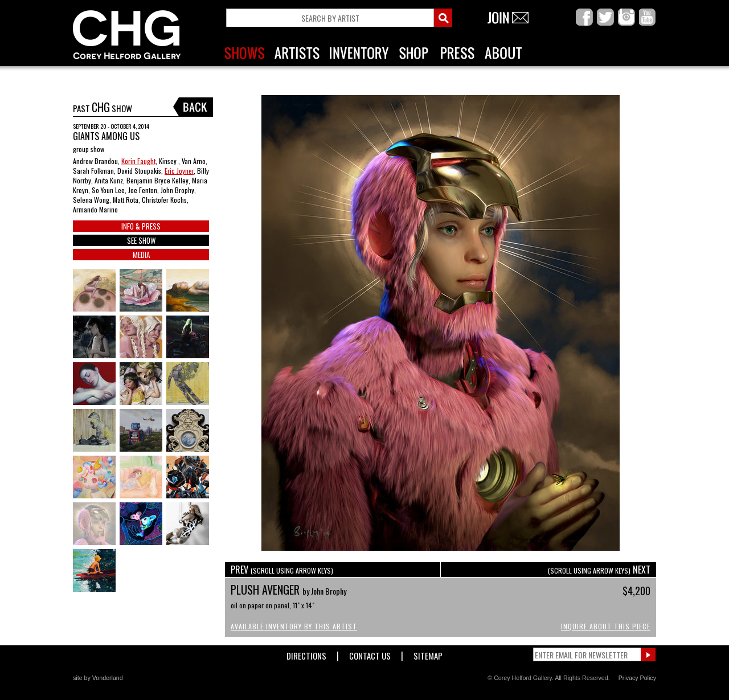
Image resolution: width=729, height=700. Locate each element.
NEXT (599, 570)
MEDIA (141, 255)
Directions (306, 654)
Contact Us (370, 654)
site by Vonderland (98, 678)
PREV (282, 570)
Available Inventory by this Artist (294, 626)
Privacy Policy (637, 678)
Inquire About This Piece (606, 626)
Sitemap (428, 654)
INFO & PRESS (141, 226)
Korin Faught (138, 161)
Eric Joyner (179, 171)
